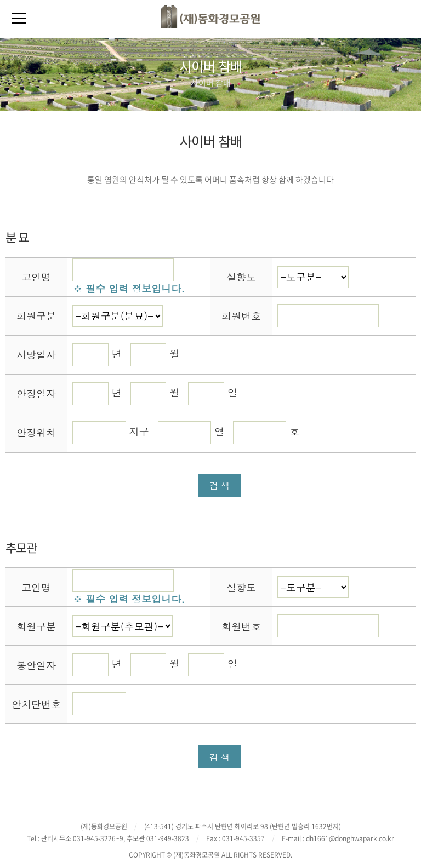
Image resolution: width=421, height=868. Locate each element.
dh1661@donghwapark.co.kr (350, 838)
